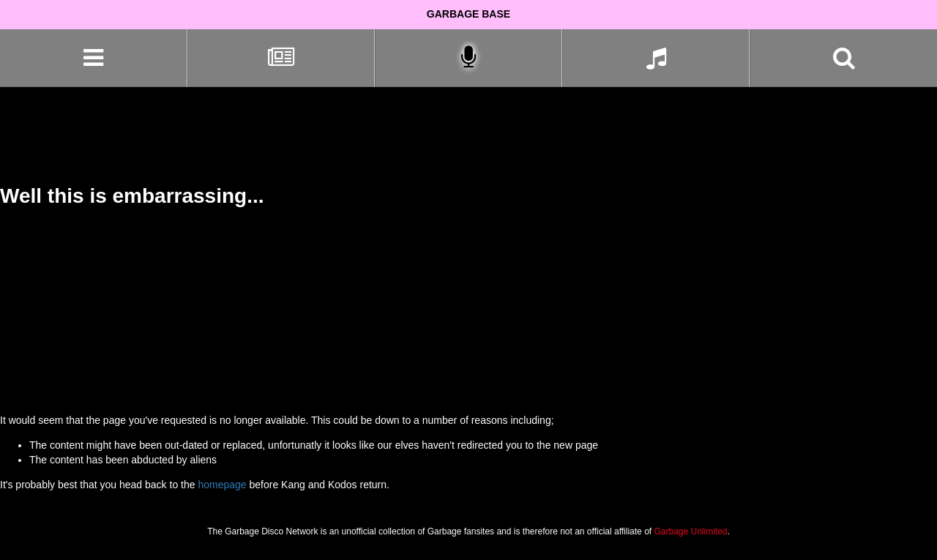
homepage (222, 485)
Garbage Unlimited (690, 531)
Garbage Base (468, 14)
